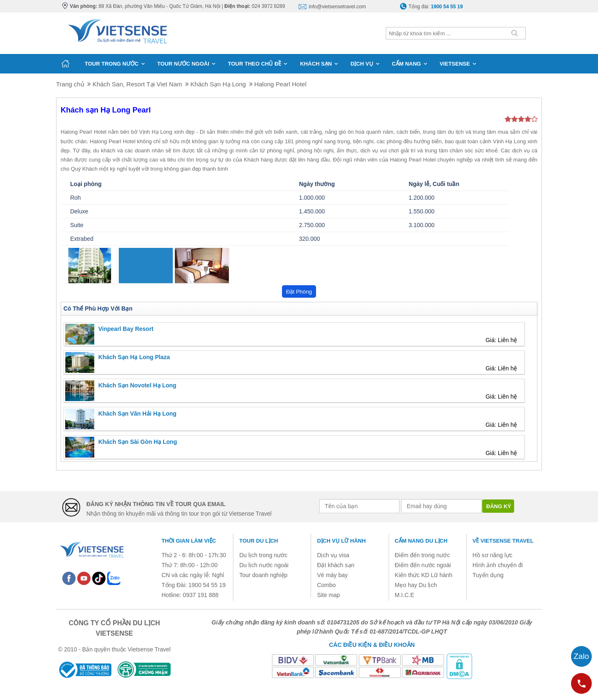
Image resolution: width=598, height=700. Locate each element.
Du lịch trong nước (263, 555)
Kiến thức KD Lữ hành (424, 575)
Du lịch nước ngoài (264, 565)
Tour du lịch (259, 541)
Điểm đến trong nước (423, 555)
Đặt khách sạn (336, 565)
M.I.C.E (405, 595)
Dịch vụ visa (333, 555)
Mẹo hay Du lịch (416, 585)
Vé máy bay (332, 575)
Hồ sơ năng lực (493, 555)
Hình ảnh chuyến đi (498, 565)
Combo (326, 585)
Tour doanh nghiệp (263, 575)
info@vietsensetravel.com (337, 7)
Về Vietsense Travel (503, 541)
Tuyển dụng (488, 575)
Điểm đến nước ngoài (423, 565)
